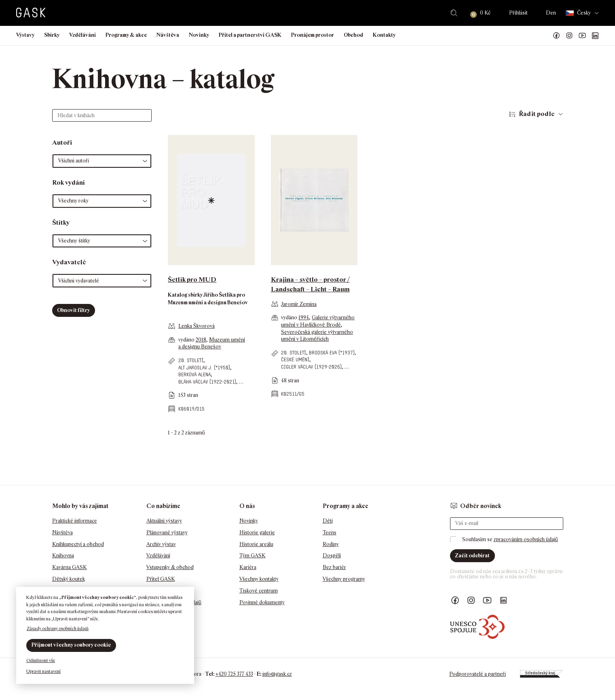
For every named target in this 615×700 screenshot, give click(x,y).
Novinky (199, 35)
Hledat (454, 13)
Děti (328, 521)
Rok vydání (69, 182)
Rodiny (331, 544)
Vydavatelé (69, 262)
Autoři (62, 142)
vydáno (187, 340)
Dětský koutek (69, 579)
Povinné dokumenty (262, 602)
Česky (578, 13)
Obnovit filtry (73, 310)
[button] (102, 161)
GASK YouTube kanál (582, 36)
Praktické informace (75, 521)
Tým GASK (253, 556)
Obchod (353, 35)
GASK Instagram (569, 36)
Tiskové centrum (259, 591)
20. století (191, 360)
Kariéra (248, 567)
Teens (330, 532)
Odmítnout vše (41, 660)
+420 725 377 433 (234, 674)
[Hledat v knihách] (102, 115)
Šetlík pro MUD (192, 279)
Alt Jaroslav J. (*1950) (204, 368)
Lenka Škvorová (197, 326)
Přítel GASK (161, 579)
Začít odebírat (472, 556)
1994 (304, 317)
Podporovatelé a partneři (478, 674)
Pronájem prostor (313, 35)
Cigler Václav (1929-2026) (311, 367)
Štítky (61, 222)
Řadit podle (537, 114)
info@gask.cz (277, 674)
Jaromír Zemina (299, 304)
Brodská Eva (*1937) (332, 353)
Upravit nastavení (43, 671)
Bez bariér (334, 567)
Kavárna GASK (70, 567)
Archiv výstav (161, 544)
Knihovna (63, 556)
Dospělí (332, 556)
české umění (295, 359)
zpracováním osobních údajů (526, 539)
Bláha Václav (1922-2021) (207, 382)
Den (551, 13)
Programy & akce (126, 35)
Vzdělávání (82, 35)
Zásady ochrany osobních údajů (58, 628)
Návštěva (168, 35)
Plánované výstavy (167, 532)
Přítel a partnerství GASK (250, 35)
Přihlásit (518, 13)
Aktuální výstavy (164, 521)
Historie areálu (256, 544)
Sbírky (52, 35)
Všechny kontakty (259, 579)
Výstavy (25, 35)
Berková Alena (194, 374)
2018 (201, 340)
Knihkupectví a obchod (78, 544)
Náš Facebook (556, 36)
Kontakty (384, 35)
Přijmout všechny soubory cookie (71, 645)
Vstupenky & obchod (170, 567)
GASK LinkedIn (595, 36)
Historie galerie (257, 532)
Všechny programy (344, 579)
